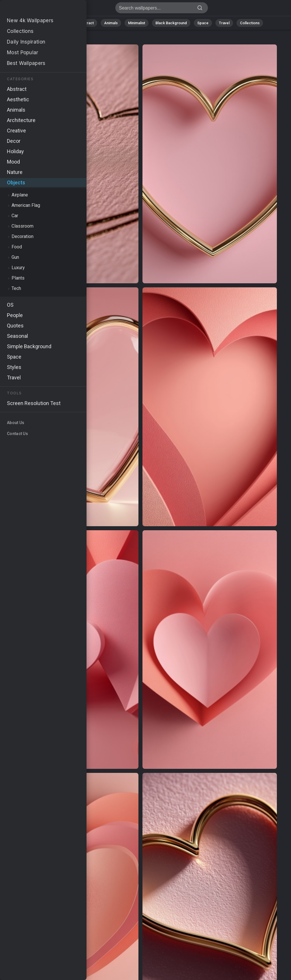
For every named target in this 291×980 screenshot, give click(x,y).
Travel (224, 23)
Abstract (86, 23)
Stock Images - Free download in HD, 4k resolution (35, 9)
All (44, 23)
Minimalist (137, 23)
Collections (250, 23)
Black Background (171, 23)
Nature (63, 23)
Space (203, 23)
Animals (111, 23)
